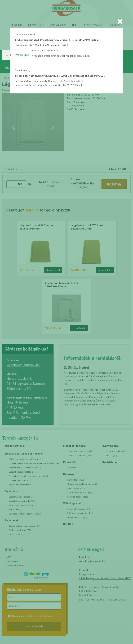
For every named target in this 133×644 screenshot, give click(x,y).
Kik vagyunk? (36, 25)
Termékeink (18, 55)
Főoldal (17, 25)
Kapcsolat (114, 25)
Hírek (75, 25)
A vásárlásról (58, 25)
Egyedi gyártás (93, 25)
